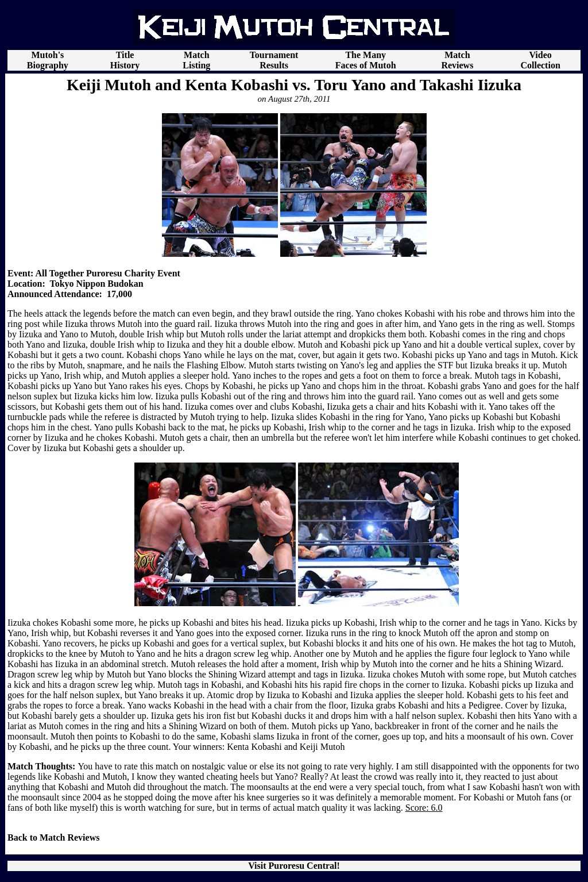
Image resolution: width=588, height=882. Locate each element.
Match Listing (196, 60)
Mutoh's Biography (48, 60)
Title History (125, 60)
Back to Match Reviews (53, 837)
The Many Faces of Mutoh (366, 60)
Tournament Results (274, 60)
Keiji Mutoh (322, 747)
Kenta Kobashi (254, 747)
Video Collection (540, 60)
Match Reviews (457, 60)
